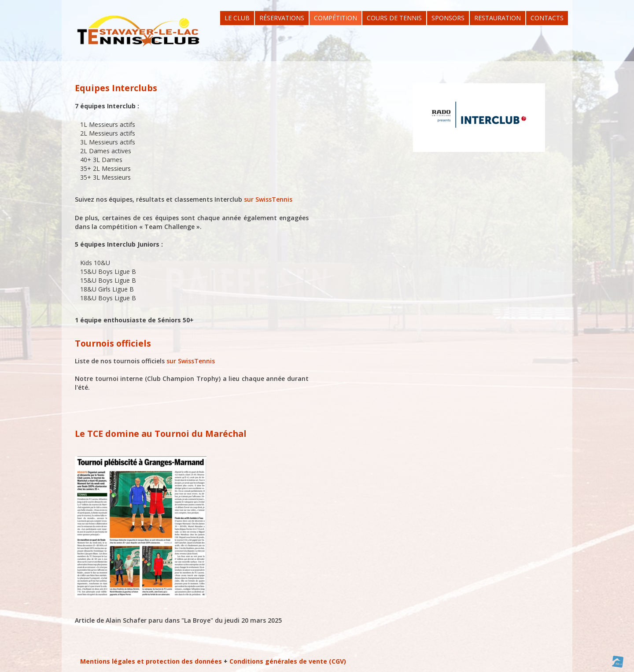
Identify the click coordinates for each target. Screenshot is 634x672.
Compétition (335, 18)
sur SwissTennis (268, 199)
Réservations (282, 18)
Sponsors (448, 18)
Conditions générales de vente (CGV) (288, 661)
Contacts (547, 18)
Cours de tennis (394, 18)
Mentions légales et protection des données (151, 661)
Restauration (498, 18)
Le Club (237, 18)
